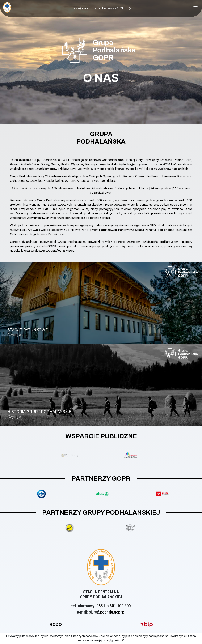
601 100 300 (120, 606)
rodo (56, 624)
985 (100, 606)
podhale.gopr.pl (113, 612)
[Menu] (195, 8)
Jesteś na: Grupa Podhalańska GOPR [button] (101, 8)
